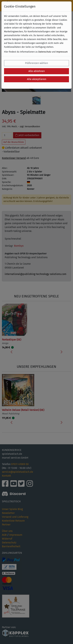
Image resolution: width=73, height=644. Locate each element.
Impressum (62, 52)
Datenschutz (45, 52)
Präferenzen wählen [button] (36, 63)
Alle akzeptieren (37, 79)
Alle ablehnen (37, 71)
